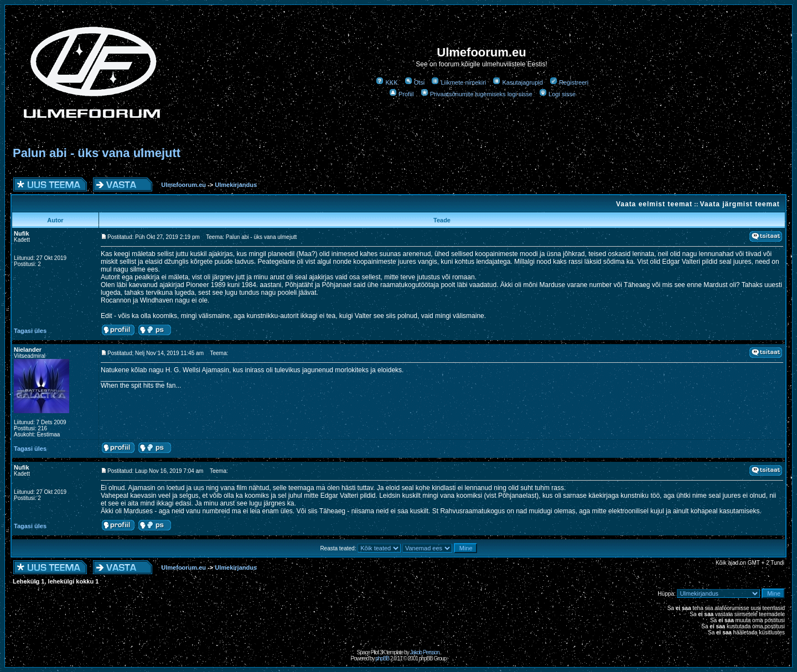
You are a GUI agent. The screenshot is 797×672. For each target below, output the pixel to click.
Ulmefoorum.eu (184, 185)
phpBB (382, 658)
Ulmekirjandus (236, 185)
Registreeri (569, 82)
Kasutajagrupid (517, 82)
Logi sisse (557, 94)
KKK (387, 82)
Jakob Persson (424, 652)
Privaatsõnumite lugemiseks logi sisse (477, 94)
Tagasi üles (30, 331)
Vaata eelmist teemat (654, 204)
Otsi (415, 82)
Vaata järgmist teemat (739, 204)
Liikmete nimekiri (459, 82)
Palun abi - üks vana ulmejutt (97, 153)
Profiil (402, 94)
